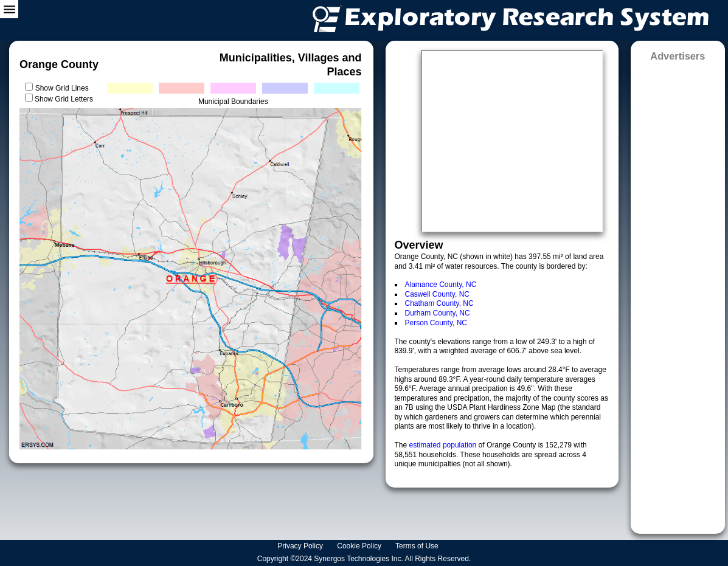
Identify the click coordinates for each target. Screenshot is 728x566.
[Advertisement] (678, 294)
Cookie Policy (360, 546)
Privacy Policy (301, 546)
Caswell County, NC (437, 294)
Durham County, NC (438, 313)
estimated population (444, 445)
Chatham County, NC (439, 303)
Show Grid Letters (64, 99)
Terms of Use (418, 546)
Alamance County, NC (441, 285)
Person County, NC (436, 323)
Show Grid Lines (64, 88)
